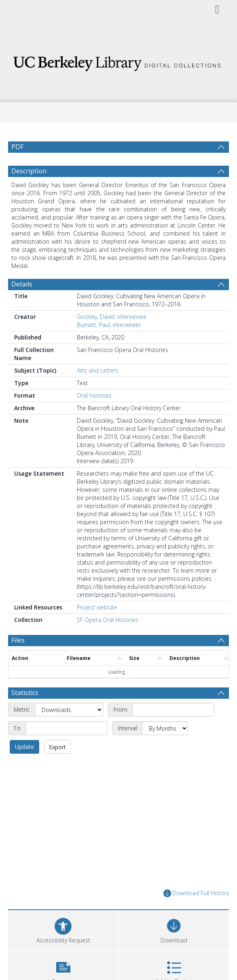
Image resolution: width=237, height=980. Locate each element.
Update (24, 747)
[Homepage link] (118, 61)
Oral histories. (95, 395)
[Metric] (69, 710)
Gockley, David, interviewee (112, 317)
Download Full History (196, 893)
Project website (97, 607)
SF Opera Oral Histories (108, 620)
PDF (17, 147)
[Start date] (173, 710)
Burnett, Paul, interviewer (109, 325)
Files (18, 640)
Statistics (25, 693)
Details (22, 284)
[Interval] (165, 728)
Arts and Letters (98, 370)
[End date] (67, 728)
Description (29, 171)
